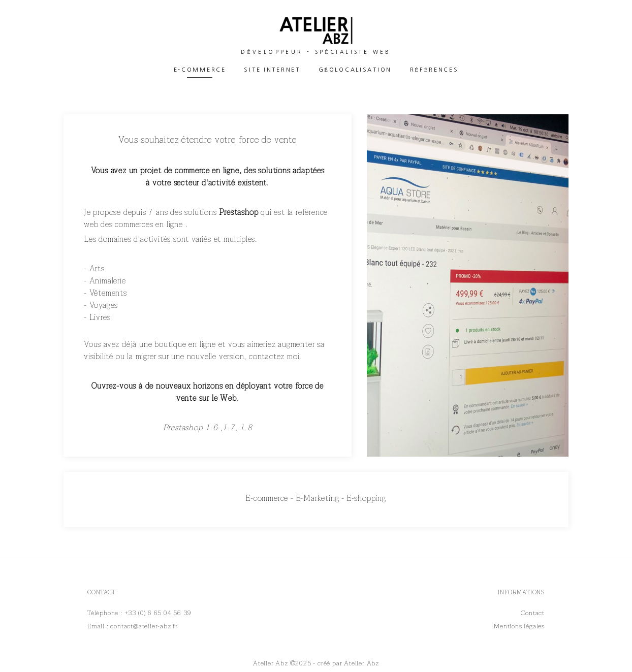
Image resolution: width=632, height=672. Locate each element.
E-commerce (200, 70)
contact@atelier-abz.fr (144, 626)
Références (434, 70)
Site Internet (272, 70)
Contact (533, 613)
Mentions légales (519, 626)
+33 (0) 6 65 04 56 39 (158, 613)
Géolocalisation (355, 70)
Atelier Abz (361, 663)
